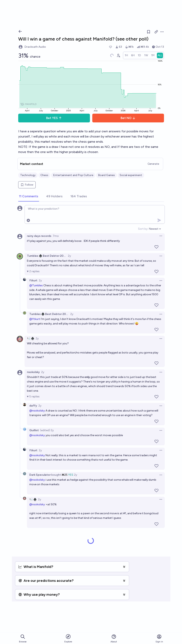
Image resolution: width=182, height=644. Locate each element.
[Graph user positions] (118, 55)
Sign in (159, 639)
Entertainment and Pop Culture (73, 175)
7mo (56, 236)
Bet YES (54, 118)
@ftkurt (35, 319)
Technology (28, 175)
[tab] (29, 197)
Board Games (106, 175)
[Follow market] (149, 32)
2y (69, 256)
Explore (68, 638)
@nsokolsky (37, 411)
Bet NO (128, 118)
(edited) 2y (47, 430)
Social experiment (131, 175)
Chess (44, 175)
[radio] (126, 55)
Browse (23, 639)
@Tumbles (36, 285)
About (114, 639)
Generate (153, 164)
